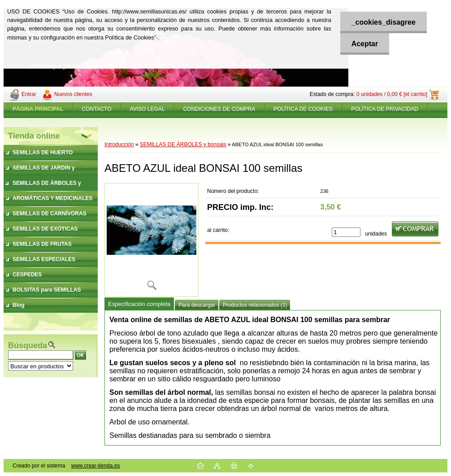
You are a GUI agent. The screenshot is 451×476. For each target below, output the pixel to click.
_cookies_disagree (384, 22)
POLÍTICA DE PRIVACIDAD (385, 109)
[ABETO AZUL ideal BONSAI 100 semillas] (152, 240)
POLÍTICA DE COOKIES (303, 109)
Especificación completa (139, 304)
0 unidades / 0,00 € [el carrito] (392, 94)
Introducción (119, 144)
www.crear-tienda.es (96, 466)
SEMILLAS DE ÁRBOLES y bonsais (183, 144)
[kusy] (346, 232)
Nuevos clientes (73, 94)
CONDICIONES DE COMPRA (219, 109)
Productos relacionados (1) (255, 305)
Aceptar (365, 44)
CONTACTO (96, 109)
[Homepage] (38, 109)
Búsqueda (28, 345)
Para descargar (197, 305)
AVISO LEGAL (147, 109)
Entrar (29, 94)
